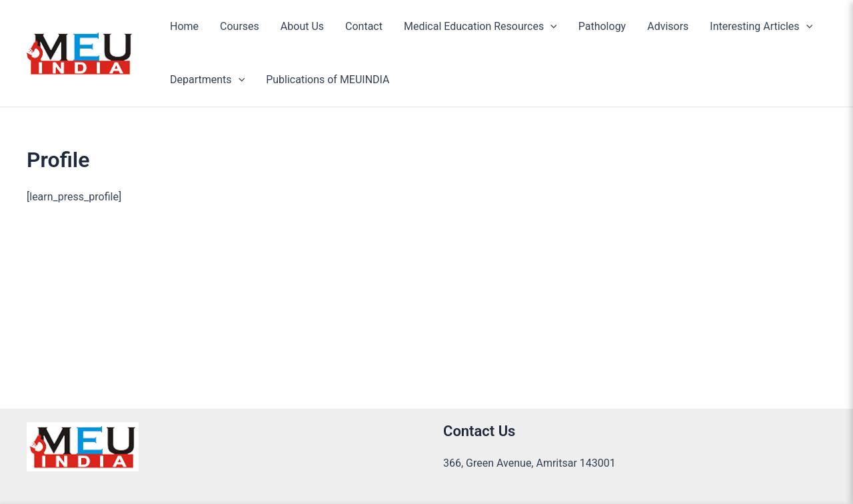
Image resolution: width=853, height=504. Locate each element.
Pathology (602, 26)
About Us (302, 26)
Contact (364, 26)
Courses (240, 26)
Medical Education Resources (480, 27)
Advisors (668, 26)
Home (184, 26)
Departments (207, 80)
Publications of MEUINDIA (328, 80)
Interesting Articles (761, 27)
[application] (550, 27)
